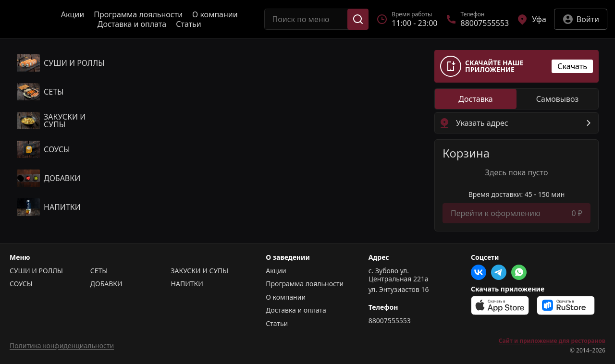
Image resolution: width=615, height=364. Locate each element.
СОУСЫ (21, 284)
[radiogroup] (517, 99)
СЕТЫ (99, 271)
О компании (215, 14)
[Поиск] (358, 19)
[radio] (476, 99)
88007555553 (390, 321)
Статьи (189, 24)
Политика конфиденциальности (62, 346)
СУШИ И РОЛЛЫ (36, 271)
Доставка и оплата (132, 24)
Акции (73, 14)
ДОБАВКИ (106, 284)
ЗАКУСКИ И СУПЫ (200, 271)
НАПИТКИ (187, 284)
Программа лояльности (138, 14)
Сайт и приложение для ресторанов (552, 341)
